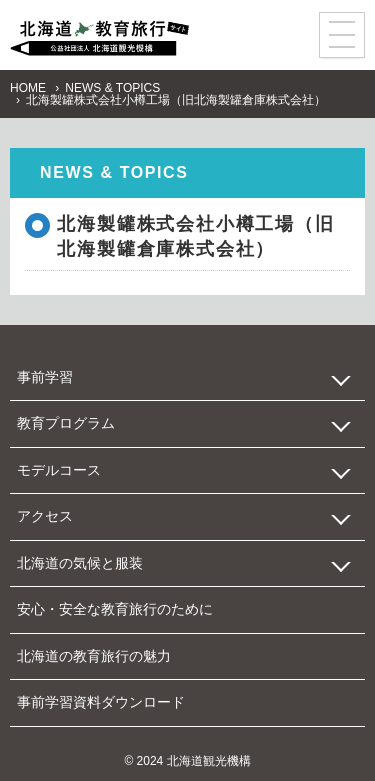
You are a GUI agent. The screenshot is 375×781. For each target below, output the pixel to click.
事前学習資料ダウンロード (101, 702)
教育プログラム (66, 423)
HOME (28, 88)
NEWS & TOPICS (112, 88)
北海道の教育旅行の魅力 (94, 656)
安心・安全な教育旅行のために (115, 609)
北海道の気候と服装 (80, 563)
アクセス (45, 516)
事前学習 (45, 377)
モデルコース (59, 470)
